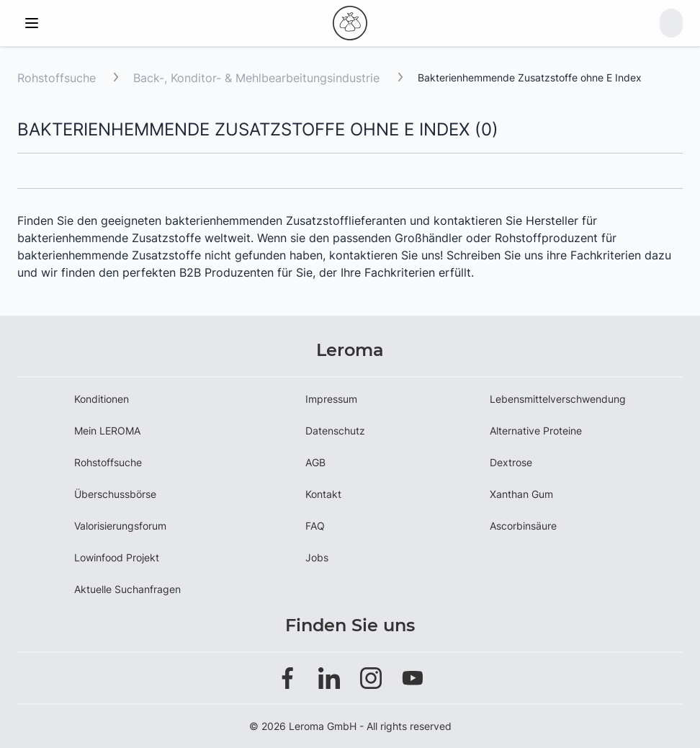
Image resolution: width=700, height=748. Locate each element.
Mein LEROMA (107, 431)
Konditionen (102, 399)
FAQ (315, 526)
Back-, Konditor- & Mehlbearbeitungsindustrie (258, 78)
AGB (315, 462)
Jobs (317, 557)
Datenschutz (335, 431)
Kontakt (323, 494)
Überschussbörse (115, 494)
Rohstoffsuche (57, 78)
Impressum (331, 399)
